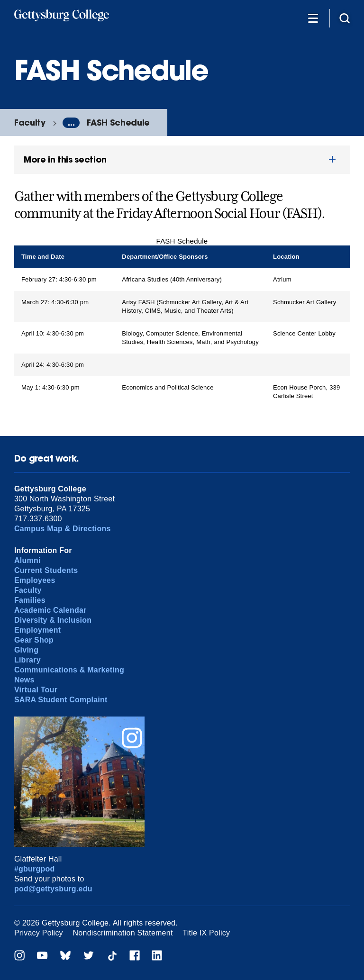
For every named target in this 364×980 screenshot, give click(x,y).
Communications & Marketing (69, 670)
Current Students (46, 570)
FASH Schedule (118, 122)
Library (27, 660)
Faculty (30, 122)
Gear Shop (34, 640)
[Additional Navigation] (313, 18)
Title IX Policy (206, 933)
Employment (37, 630)
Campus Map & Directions (63, 529)
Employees (35, 580)
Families (30, 600)
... (71, 123)
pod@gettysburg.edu (53, 889)
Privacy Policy (39, 933)
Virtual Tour (36, 690)
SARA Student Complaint (61, 700)
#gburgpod (35, 869)
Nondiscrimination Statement (123, 933)
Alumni (27, 560)
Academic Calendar (50, 610)
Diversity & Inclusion (53, 620)
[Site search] (345, 18)
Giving (26, 650)
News (24, 680)
